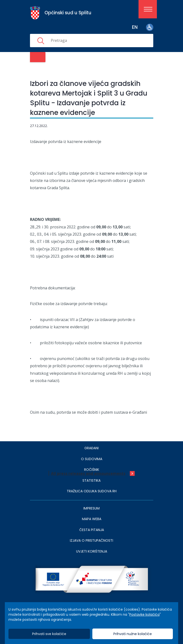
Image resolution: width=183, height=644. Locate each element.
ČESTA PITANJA (92, 530)
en (135, 27)
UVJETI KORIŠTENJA (92, 551)
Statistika (91, 480)
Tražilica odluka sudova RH (92, 491)
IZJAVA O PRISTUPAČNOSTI (91, 540)
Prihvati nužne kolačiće (133, 634)
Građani (91, 448)
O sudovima (92, 459)
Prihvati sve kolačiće (49, 634)
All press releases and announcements (88, 473)
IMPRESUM (91, 508)
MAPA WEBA (92, 519)
